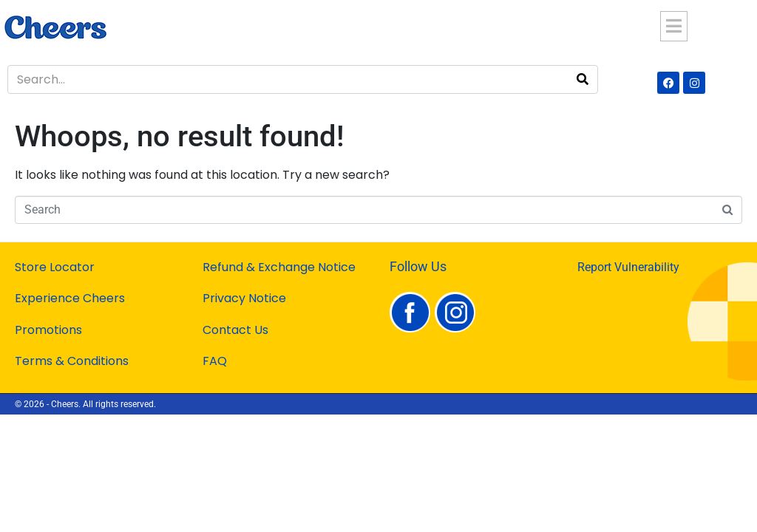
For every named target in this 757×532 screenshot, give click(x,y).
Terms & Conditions (72, 361)
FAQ (215, 361)
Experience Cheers (70, 298)
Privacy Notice (244, 298)
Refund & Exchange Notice (279, 267)
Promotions (48, 330)
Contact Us (235, 330)
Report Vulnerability (628, 267)
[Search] (583, 79)
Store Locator (55, 267)
